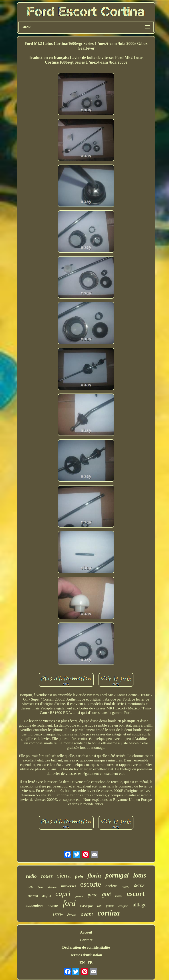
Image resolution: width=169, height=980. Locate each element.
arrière (111, 886)
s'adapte (52, 887)
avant (87, 914)
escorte (91, 884)
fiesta (40, 887)
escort (136, 894)
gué (106, 894)
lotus (140, 875)
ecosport (123, 906)
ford (69, 903)
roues (47, 876)
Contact (86, 940)
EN (82, 963)
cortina (109, 913)
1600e (57, 915)
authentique (34, 906)
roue (30, 887)
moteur (53, 905)
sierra (64, 876)
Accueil (86, 932)
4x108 (139, 886)
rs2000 (125, 887)
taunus (119, 896)
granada (79, 896)
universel (68, 886)
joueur (110, 906)
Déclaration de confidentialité (86, 947)
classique (86, 906)
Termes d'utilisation (86, 955)
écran (72, 915)
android (33, 896)
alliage (140, 905)
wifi (99, 906)
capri (63, 894)
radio (31, 876)
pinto (93, 895)
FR (90, 963)
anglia (47, 896)
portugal (117, 875)
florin (94, 876)
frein (79, 877)
